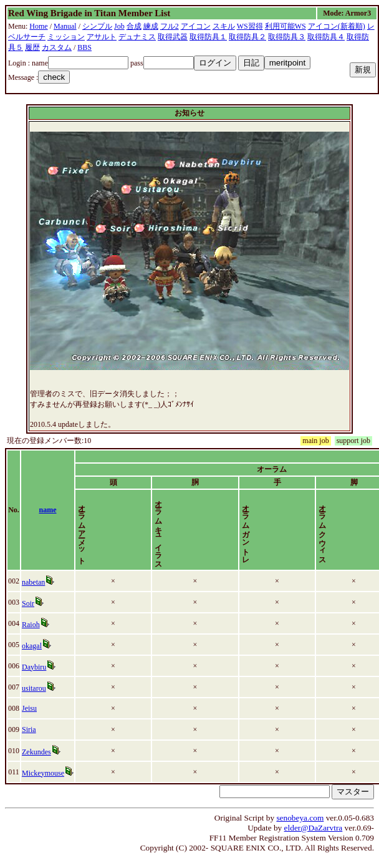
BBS (84, 47)
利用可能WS (285, 26)
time (355, 510)
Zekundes (39, 752)
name (56, 510)
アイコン (196, 26)
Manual (65, 26)
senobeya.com (300, 818)
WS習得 (250, 26)
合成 (134, 26)
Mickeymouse (46, 773)
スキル (224, 26)
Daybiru (36, 667)
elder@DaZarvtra (314, 828)
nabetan (36, 582)
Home (38, 26)
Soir (31, 603)
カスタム (57, 47)
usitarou (36, 688)
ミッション (66, 37)
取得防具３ (287, 37)
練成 (151, 26)
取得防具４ (326, 37)
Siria (31, 729)
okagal (34, 646)
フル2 (170, 26)
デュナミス (137, 37)
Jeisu (32, 708)
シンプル (97, 26)
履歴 (32, 47)
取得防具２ (247, 37)
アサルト (102, 37)
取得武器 (173, 37)
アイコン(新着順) (337, 26)
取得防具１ (208, 37)
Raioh (33, 625)
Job (119, 26)
